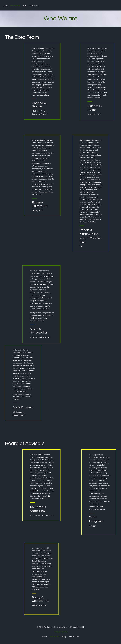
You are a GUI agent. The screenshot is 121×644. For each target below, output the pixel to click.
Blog (25, 6)
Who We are (15, 6)
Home (5, 6)
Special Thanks (61, 631)
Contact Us (34, 6)
